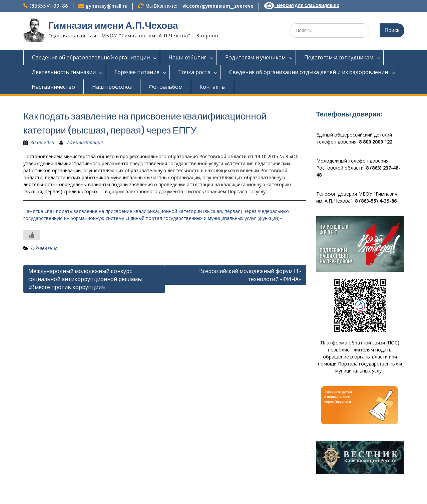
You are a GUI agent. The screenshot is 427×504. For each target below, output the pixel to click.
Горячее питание (137, 72)
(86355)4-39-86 (49, 6)
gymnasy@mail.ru (107, 6)
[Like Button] (32, 235)
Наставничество (53, 87)
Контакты (212, 87)
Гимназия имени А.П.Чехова (113, 25)
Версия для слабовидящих (302, 5)
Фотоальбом (166, 87)
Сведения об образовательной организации (91, 57)
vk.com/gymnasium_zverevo (218, 6)
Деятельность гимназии (64, 72)
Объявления (44, 248)
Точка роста (194, 72)
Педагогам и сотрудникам (339, 57)
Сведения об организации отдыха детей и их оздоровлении (309, 72)
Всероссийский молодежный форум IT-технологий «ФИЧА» (250, 275)
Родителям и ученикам (255, 57)
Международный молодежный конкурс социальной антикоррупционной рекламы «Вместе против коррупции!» (85, 279)
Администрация (85, 142)
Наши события (187, 57)
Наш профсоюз (112, 87)
